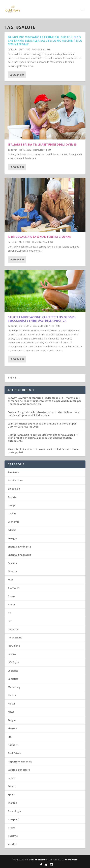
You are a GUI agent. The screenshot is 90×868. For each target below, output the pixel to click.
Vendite (12, 844)
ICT (10, 621)
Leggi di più (17, 75)
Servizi (12, 786)
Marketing (14, 687)
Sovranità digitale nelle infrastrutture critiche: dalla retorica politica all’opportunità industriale (44, 414)
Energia (12, 538)
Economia (14, 522)
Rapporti (13, 745)
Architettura (15, 480)
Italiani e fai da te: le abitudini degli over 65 (42, 145)
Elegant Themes (38, 860)
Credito (12, 497)
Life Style (43, 242)
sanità (12, 778)
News (43, 150)
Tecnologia (14, 811)
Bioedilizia (14, 489)
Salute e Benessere (19, 770)
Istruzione (14, 646)
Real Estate (15, 753)
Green (36, 326)
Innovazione (15, 638)
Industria (13, 629)
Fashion (12, 563)
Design (12, 513)
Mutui (11, 704)
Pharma (12, 728)
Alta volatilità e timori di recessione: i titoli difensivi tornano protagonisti (44, 451)
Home (41, 49)
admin (14, 49)
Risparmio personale (20, 762)
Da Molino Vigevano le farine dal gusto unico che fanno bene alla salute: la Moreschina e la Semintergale (45, 41)
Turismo (13, 836)
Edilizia (12, 530)
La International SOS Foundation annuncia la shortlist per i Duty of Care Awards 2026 (43, 425)
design (12, 505)
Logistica (13, 671)
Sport (11, 794)
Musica (12, 695)
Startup (12, 803)
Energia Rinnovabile (19, 555)
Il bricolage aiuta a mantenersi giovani (39, 237)
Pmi (10, 737)
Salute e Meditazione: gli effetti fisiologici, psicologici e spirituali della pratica (42, 319)
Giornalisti (14, 588)
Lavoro (12, 654)
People (12, 720)
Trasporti (13, 819)
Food (35, 49)
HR (9, 613)
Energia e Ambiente (19, 547)
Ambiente (14, 472)
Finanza (12, 571)
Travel (12, 828)
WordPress (71, 860)
